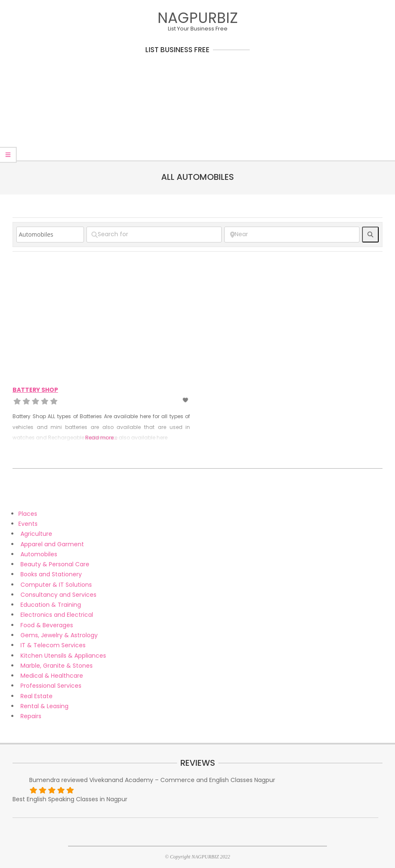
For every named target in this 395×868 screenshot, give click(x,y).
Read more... (101, 438)
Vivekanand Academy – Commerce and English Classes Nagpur (182, 780)
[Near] (292, 235)
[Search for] (154, 235)
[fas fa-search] (370, 235)
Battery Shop (35, 390)
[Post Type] (50, 235)
